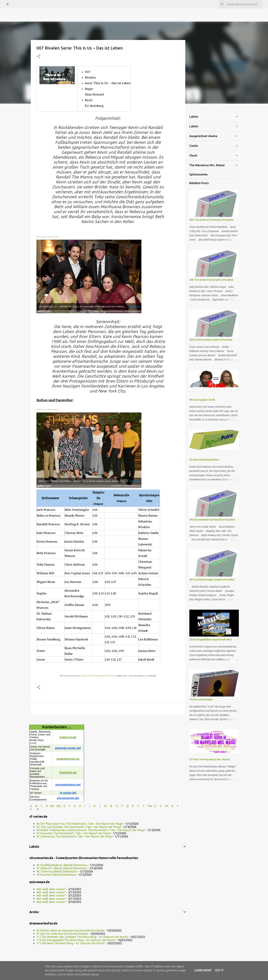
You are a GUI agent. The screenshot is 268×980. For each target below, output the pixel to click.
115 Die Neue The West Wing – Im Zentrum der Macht (71, 943)
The (150, 806)
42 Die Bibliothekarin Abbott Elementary (62, 865)
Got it (219, 970)
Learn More (203, 970)
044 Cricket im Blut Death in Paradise (211, 340)
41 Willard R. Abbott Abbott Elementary (62, 868)
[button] (39, 57)
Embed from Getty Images (48, 237)
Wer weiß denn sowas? (51, 889)
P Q (125, 806)
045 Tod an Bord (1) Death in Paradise (211, 220)
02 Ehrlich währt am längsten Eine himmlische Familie (70, 930)
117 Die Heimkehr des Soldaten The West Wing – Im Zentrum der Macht (82, 937)
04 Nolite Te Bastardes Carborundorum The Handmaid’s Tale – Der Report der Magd (91, 830)
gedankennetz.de (68, 759)
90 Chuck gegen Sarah (202, 400)
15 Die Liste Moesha (201, 699)
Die (59, 806)
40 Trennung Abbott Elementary (57, 871)
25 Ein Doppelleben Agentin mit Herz (211, 640)
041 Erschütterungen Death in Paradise (212, 580)
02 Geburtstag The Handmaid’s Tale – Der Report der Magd (74, 836)
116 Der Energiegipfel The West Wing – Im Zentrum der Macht (76, 940)
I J (88, 806)
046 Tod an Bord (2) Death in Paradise (211, 280)
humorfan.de (68, 772)
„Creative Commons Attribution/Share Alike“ (97, 676)
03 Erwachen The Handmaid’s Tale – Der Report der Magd (73, 833)
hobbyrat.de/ (68, 737)
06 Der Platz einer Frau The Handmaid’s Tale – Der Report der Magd (80, 824)
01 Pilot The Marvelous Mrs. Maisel (210, 759)
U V (158, 806)
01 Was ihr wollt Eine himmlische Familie (62, 934)
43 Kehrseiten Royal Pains (204, 460)
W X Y (172, 806)
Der (52, 806)
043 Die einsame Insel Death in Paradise (212, 520)
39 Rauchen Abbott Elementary (56, 875)
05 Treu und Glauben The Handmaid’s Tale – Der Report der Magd (79, 827)
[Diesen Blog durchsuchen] (244, 4)
